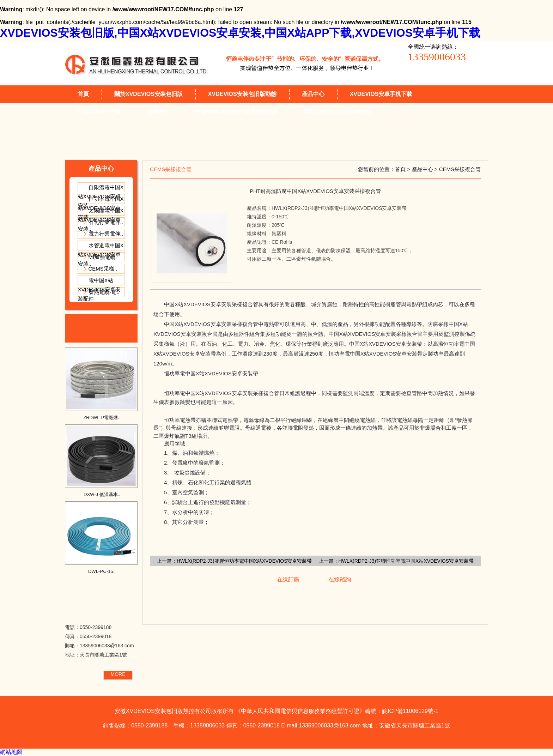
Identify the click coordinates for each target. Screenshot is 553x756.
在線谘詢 (340, 579)
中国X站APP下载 (99, 112)
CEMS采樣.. (103, 269)
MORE (118, 674)
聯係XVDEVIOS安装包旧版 (338, 112)
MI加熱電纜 (102, 257)
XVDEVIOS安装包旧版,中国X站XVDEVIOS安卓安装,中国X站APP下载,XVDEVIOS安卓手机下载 (240, 33)
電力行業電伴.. (106, 234)
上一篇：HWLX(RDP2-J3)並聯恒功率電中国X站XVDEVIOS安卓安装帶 (234, 561)
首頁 (83, 94)
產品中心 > (426, 169)
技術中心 (158, 112)
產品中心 (313, 94)
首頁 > (403, 169)
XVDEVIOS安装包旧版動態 (242, 94)
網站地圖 (11, 752)
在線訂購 (288, 579)
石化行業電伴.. (106, 222)
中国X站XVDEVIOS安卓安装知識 (236, 112)
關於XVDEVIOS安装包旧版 (148, 94)
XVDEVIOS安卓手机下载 (381, 94)
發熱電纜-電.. (104, 292)
